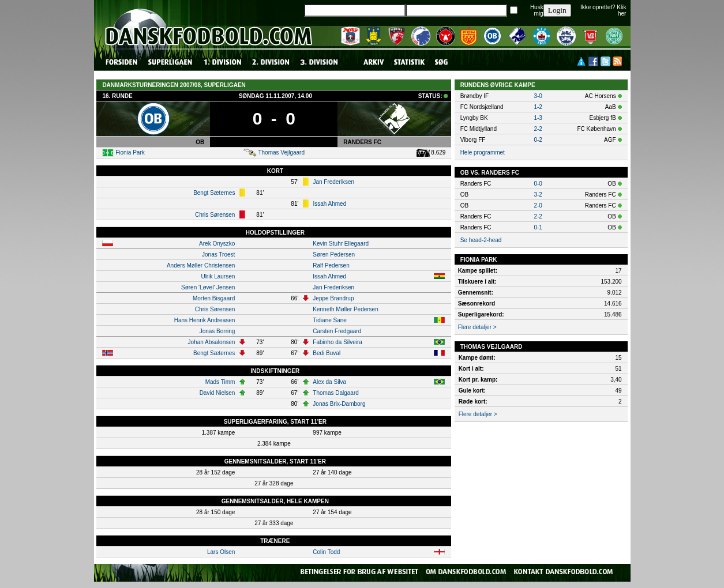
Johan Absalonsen (212, 342)
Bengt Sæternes (214, 193)
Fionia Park (130, 152)
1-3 (538, 118)
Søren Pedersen (334, 255)
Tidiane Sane (330, 320)
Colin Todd (326, 552)
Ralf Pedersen (331, 265)
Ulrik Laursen (218, 276)
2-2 (538, 129)
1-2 (538, 107)
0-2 (538, 140)
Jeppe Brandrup (333, 298)
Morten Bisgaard (214, 298)
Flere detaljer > (477, 327)
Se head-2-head (481, 240)
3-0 (538, 96)
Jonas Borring (217, 331)
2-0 (538, 206)
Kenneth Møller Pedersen (345, 309)
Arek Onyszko (217, 244)
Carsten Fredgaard (337, 331)
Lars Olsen (221, 552)
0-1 (538, 227)
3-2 (538, 195)
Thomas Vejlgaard (281, 152)
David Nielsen (217, 393)
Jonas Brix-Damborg (339, 404)
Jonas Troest (218, 255)
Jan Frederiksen (333, 182)
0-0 (538, 184)
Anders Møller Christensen (201, 265)
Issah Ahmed (329, 204)
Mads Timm (220, 382)
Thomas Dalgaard (335, 393)
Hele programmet (483, 152)
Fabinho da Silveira (337, 342)
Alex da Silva (329, 382)
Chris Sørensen (215, 215)
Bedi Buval (327, 353)
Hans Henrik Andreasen (205, 320)
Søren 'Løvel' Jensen (208, 287)
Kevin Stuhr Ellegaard (341, 244)
